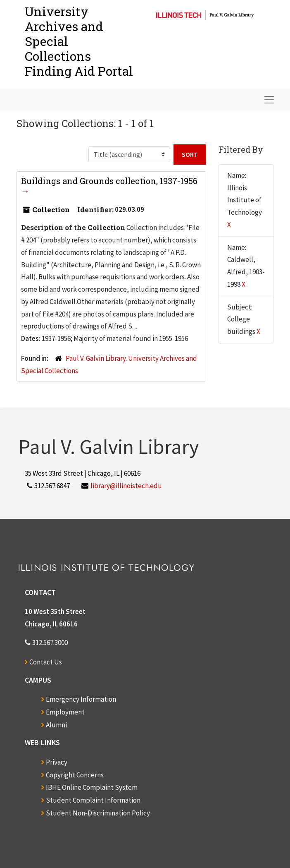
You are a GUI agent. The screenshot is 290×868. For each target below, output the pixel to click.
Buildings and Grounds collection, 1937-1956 (109, 181)
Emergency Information (81, 699)
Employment (65, 712)
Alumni (56, 725)
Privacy (57, 762)
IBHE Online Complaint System (92, 787)
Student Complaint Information (93, 800)
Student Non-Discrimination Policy (98, 813)
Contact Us (46, 662)
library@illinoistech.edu (126, 486)
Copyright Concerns (75, 775)
